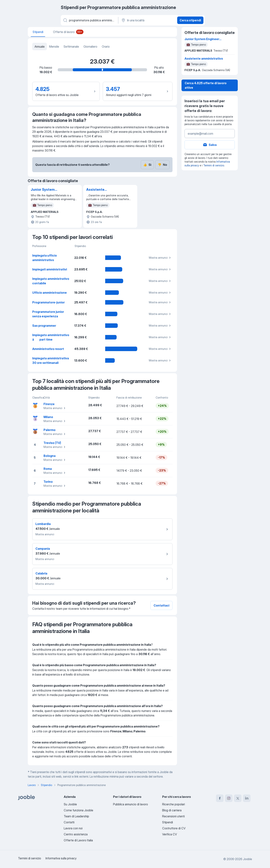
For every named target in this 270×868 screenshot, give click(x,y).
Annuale (40, 47)
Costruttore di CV (174, 828)
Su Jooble (70, 804)
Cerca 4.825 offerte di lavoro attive (206, 85)
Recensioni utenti (173, 816)
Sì (147, 165)
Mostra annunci (160, 258)
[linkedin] (247, 798)
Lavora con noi (73, 828)
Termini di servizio (214, 165)
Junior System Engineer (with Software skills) (44, 190)
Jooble (247, 859)
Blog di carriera (172, 810)
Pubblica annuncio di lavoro (130, 804)
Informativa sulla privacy (61, 858)
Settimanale (71, 47)
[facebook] (220, 798)
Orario (106, 47)
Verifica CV (169, 834)
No (162, 165)
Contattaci (161, 605)
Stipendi (168, 822)
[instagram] (229, 798)
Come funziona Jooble (78, 810)
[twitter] (238, 798)
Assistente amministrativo (99, 190)
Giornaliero (90, 47)
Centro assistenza (76, 834)
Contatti (69, 822)
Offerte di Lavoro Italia (78, 840)
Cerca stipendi (190, 20)
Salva (210, 145)
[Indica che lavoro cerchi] (89, 20)
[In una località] (147, 20)
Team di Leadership (76, 816)
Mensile (54, 47)
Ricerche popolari (174, 804)
